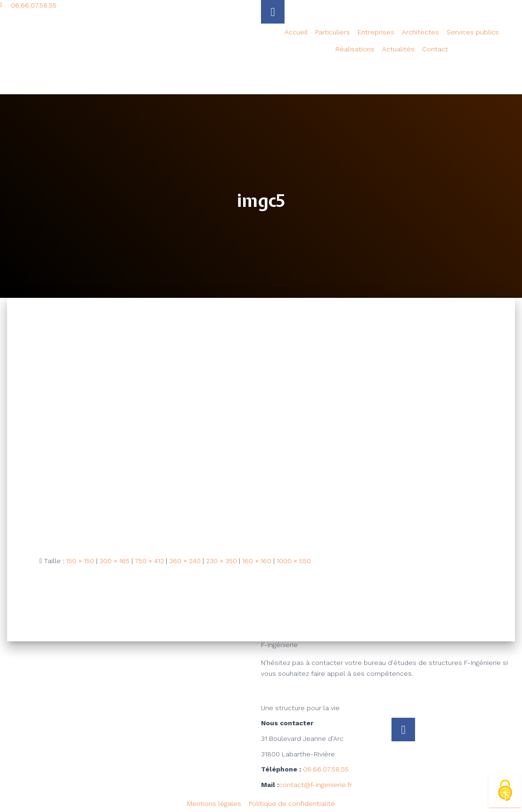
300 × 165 (114, 561)
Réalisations (355, 49)
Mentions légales (214, 804)
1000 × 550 (294, 561)
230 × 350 (221, 561)
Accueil (296, 32)
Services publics (473, 32)
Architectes (420, 32)
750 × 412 (149, 561)
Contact (435, 49)
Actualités (398, 49)
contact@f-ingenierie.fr (315, 785)
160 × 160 (257, 561)
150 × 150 (80, 561)
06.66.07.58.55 (326, 769)
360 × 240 (185, 561)
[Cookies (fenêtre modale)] (505, 791)
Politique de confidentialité (292, 804)
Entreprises (376, 32)
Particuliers (333, 32)
